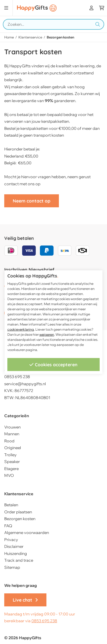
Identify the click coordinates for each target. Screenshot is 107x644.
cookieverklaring (21, 329)
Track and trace (19, 560)
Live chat (25, 600)
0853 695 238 (44, 621)
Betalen (11, 505)
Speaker (12, 462)
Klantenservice (30, 37)
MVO (9, 475)
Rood (9, 441)
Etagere (11, 469)
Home (9, 37)
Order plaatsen (18, 512)
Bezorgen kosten (20, 519)
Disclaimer (14, 546)
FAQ (8, 526)
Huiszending (16, 553)
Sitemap (12, 567)
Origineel (13, 448)
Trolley (10, 455)
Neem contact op (32, 201)
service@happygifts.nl (25, 384)
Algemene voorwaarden (27, 533)
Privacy (11, 540)
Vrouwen (12, 427)
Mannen (12, 434)
